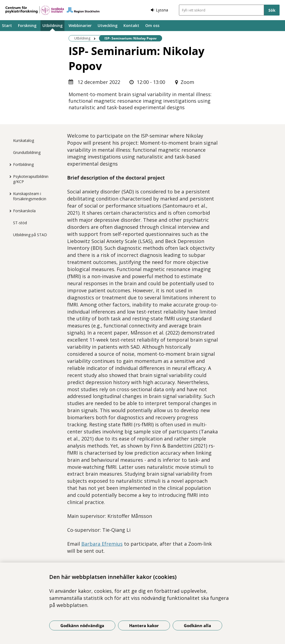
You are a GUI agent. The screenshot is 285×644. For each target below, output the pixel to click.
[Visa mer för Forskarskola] (9, 211)
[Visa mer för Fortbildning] (9, 165)
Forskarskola (24, 211)
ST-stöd (20, 223)
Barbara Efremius (102, 544)
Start (7, 25)
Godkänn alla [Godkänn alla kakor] (197, 625)
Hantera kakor (144, 625)
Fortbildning (23, 164)
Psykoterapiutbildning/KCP (31, 179)
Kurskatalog (24, 140)
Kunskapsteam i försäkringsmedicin (30, 196)
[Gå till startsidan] (52, 10)
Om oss (152, 25)
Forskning (27, 25)
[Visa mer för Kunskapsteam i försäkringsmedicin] (9, 194)
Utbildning (52, 25)
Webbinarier (80, 25)
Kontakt (131, 25)
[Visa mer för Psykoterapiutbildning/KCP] (9, 177)
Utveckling (108, 25)
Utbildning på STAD (30, 235)
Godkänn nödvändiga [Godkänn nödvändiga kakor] (82, 625)
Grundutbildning (27, 152)
